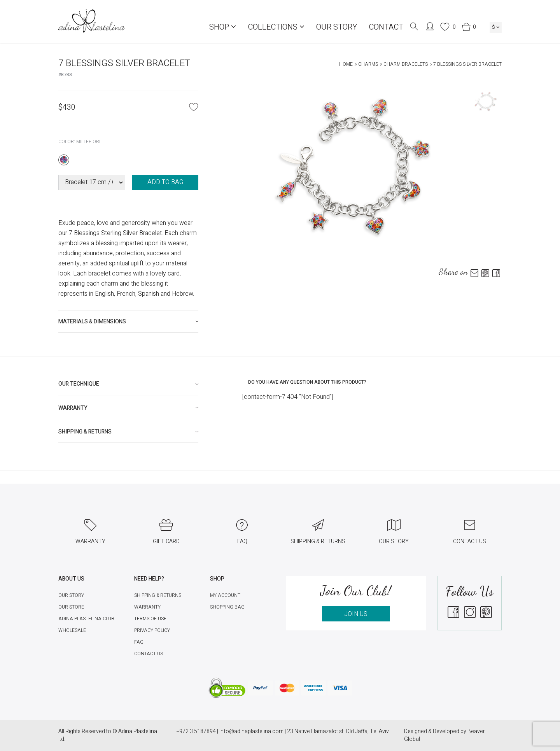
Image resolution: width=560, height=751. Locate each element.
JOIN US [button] (356, 614)
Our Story (337, 27)
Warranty (147, 607)
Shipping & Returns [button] (85, 432)
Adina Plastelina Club (86, 619)
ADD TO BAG (165, 182)
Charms (368, 64)
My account (225, 595)
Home (346, 64)
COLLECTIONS (276, 27)
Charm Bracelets (406, 64)
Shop (223, 27)
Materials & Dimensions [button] (92, 322)
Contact (386, 27)
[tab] (128, 322)
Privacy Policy (152, 630)
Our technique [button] (79, 384)
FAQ (139, 642)
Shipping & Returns (158, 595)
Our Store (71, 607)
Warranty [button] (73, 408)
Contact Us (149, 654)
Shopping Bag (227, 607)
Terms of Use (150, 619)
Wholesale (72, 630)
